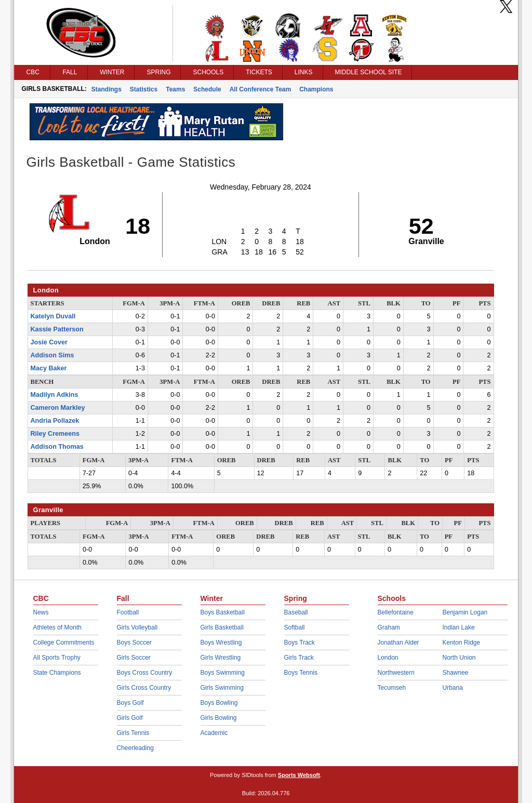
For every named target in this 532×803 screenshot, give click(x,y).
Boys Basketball (223, 612)
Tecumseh (392, 688)
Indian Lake (459, 627)
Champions (316, 89)
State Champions (57, 673)
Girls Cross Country (144, 688)
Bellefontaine (396, 612)
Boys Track (300, 643)
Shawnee (456, 673)
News (41, 612)
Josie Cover (49, 342)
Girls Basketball (222, 627)
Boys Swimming (223, 673)
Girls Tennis (133, 733)
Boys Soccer (134, 643)
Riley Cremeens (55, 434)
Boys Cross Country (145, 673)
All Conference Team (260, 89)
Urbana (453, 688)
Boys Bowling (219, 703)
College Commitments (64, 643)
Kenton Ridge (462, 643)
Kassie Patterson (57, 329)
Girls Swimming (222, 688)
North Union (459, 658)
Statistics (144, 89)
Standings (107, 89)
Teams (175, 89)
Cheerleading (135, 748)
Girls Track (299, 658)
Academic (214, 733)
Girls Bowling (219, 718)
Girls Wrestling (221, 658)
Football (128, 612)
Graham (389, 627)
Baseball (296, 612)
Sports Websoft (299, 775)
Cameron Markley (58, 408)
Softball (295, 627)
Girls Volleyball (137, 627)
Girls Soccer (134, 658)
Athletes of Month (57, 627)
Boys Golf (130, 703)
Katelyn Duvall (53, 316)
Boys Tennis (301, 673)
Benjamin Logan (465, 612)
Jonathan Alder (398, 643)
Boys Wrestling (221, 643)
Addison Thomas (57, 447)
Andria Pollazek (55, 421)
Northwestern (396, 673)
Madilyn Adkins (55, 395)
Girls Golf (130, 718)
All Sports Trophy (57, 658)
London (388, 658)
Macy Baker (49, 368)
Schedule (207, 89)
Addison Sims (52, 355)
